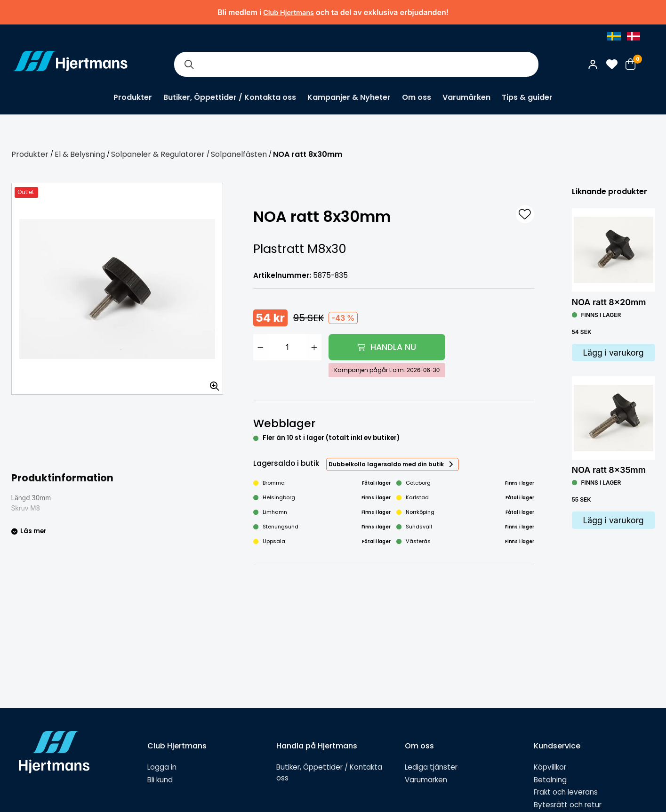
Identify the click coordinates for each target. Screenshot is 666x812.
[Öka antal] (314, 347)
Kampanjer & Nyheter (349, 97)
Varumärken (466, 97)
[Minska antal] (261, 347)
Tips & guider (527, 97)
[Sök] (189, 64)
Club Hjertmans (289, 12)
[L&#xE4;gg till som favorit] (525, 214)
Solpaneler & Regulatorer (158, 154)
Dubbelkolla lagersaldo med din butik (386, 464)
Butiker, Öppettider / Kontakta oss (230, 97)
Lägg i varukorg (613, 353)
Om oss (417, 97)
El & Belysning (80, 154)
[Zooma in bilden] (211, 383)
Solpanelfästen (239, 154)
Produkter (133, 97)
